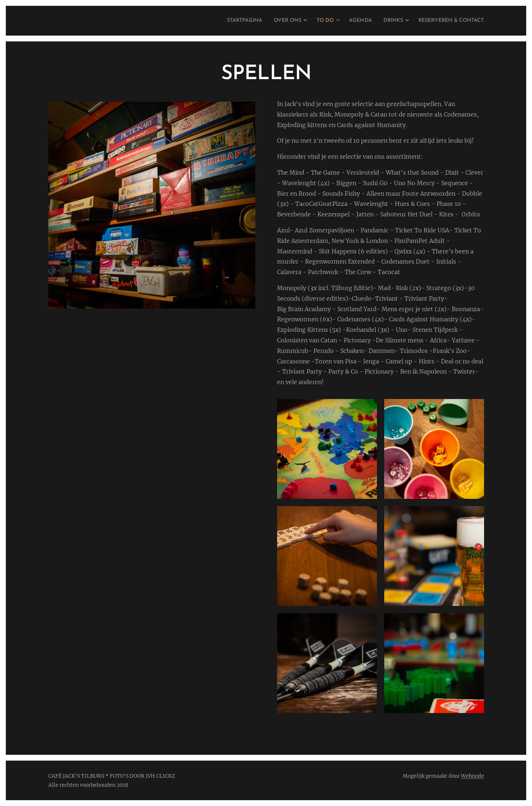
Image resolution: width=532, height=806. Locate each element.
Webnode (472, 776)
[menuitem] (219, 21)
